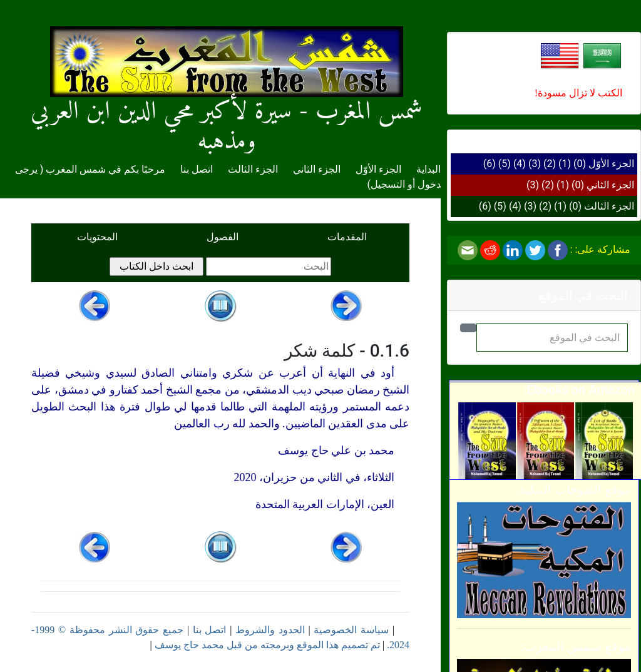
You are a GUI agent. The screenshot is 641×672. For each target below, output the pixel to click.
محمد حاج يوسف (189, 645)
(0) (580, 164)
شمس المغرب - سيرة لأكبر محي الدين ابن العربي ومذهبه (227, 101)
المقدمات (347, 237)
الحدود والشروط (270, 630)
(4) (520, 164)
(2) (550, 164)
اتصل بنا (197, 169)
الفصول (223, 237)
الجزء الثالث (609, 206)
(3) (535, 164)
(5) (505, 164)
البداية (428, 169)
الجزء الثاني (610, 185)
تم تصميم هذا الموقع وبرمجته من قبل (302, 645)
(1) (565, 164)
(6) (490, 164)
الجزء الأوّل (611, 164)
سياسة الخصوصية (351, 630)
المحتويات (97, 237)
